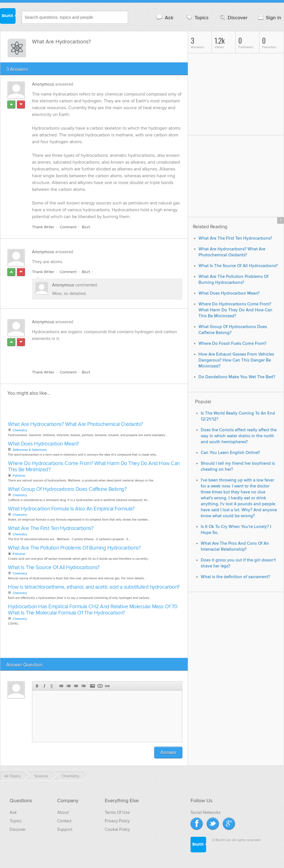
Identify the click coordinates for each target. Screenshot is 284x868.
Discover (233, 17)
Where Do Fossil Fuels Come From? (232, 344)
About (63, 812)
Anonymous (43, 84)
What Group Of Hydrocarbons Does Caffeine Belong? (67, 489)
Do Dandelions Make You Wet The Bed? (237, 377)
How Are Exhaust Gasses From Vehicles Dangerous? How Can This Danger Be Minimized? (236, 360)
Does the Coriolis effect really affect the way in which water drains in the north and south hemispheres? (239, 436)
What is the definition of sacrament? (235, 577)
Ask (164, 17)
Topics (197, 17)
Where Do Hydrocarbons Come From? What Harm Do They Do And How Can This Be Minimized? (94, 467)
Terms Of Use (117, 812)
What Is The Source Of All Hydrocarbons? (54, 568)
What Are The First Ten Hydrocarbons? (51, 528)
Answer (168, 752)
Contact (64, 821)
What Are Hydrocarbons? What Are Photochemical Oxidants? (75, 424)
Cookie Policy (117, 829)
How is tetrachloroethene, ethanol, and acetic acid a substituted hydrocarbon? (94, 587)
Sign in (269, 17)
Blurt (86, 227)
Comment (68, 227)
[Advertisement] (97, 352)
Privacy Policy (117, 821)
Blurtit (8, 17)
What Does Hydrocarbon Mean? (43, 444)
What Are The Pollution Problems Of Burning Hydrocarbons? (74, 548)
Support (65, 829)
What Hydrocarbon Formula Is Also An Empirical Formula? (71, 509)
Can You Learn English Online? (230, 453)
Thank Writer (43, 227)
